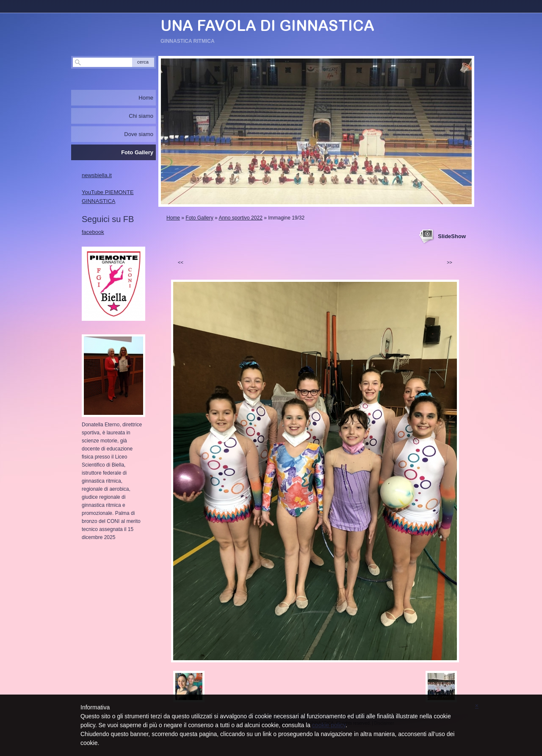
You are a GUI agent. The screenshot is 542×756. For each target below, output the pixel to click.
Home (173, 218)
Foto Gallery (199, 218)
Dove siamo (139, 134)
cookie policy (329, 725)
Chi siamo (141, 116)
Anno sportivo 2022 (240, 218)
